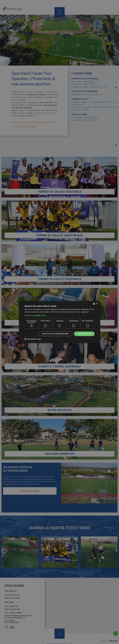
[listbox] (94, 304)
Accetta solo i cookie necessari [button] (55, 334)
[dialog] (60, 322)
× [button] (97, 304)
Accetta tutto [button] (84, 334)
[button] (60, 316)
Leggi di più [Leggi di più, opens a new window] (85, 312)
